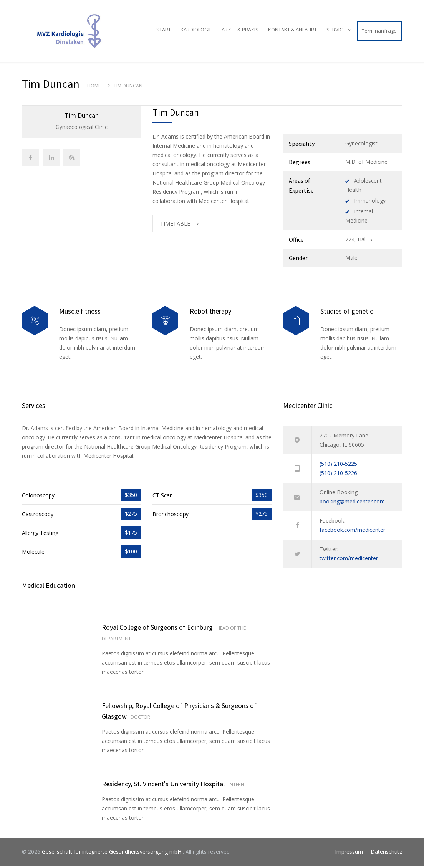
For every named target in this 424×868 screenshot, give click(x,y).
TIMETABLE (175, 225)
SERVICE (336, 30)
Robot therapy (210, 313)
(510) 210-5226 (338, 475)
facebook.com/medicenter (352, 532)
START (164, 30)
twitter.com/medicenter (349, 560)
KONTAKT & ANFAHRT (292, 30)
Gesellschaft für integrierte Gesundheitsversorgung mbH (112, 854)
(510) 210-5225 (338, 466)
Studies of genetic (347, 313)
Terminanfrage (379, 31)
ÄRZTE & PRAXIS (240, 30)
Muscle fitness (80, 313)
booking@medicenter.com (352, 503)
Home (94, 88)
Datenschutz (386, 854)
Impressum (349, 854)
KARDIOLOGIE (196, 30)
